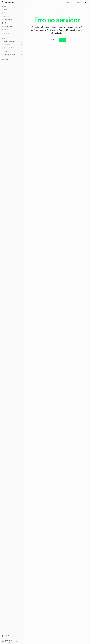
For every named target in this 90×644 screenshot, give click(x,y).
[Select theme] (86, 2)
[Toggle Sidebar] (24, 322)
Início (63, 40)
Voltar (52, 40)
